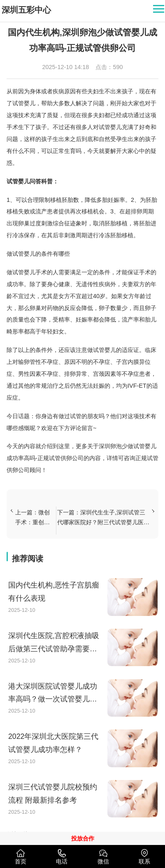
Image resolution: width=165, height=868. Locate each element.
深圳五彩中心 (26, 10)
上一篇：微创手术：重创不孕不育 (33, 518)
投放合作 (83, 838)
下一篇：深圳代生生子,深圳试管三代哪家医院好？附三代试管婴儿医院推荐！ (103, 518)
